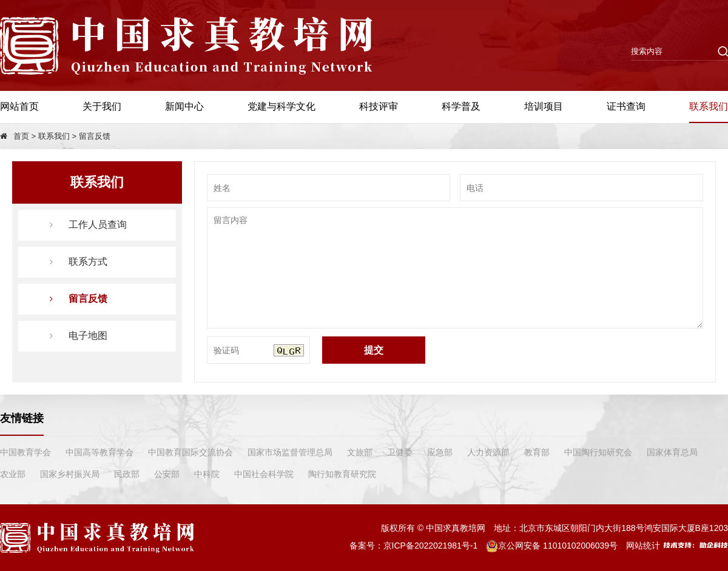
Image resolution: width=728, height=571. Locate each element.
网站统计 (643, 546)
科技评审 (379, 106)
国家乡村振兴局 (70, 474)
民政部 (127, 474)
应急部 (440, 452)
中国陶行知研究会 (598, 452)
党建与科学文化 (281, 106)
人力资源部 (488, 452)
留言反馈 (95, 136)
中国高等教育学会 (99, 452)
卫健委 (400, 452)
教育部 (537, 452)
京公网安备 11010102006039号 (552, 546)
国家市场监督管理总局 (290, 452)
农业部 (13, 474)
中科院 (207, 474)
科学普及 (461, 106)
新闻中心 (184, 106)
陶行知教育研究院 (342, 474)
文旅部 (360, 452)
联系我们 (709, 106)
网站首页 (19, 106)
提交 (374, 350)
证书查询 (626, 106)
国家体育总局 (672, 452)
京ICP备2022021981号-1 (431, 546)
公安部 (167, 474)
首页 (21, 136)
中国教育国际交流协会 (190, 452)
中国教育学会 (25, 452)
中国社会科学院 (264, 474)
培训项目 (544, 106)
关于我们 (102, 106)
